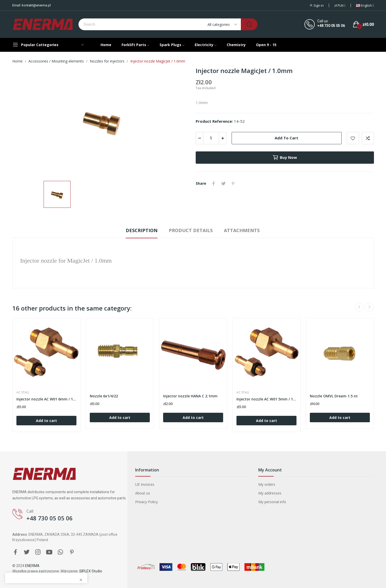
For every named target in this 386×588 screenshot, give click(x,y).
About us (143, 493)
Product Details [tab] (191, 230)
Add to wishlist (353, 138)
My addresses (270, 493)
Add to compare (368, 138)
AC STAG (23, 393)
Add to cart (286, 138)
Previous (359, 307)
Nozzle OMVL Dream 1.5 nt (334, 396)
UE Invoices (145, 484)
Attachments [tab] (242, 230)
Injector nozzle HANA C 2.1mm (190, 396)
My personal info (272, 502)
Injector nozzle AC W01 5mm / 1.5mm (266, 399)
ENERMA (32, 566)
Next (370, 307)
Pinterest (233, 183)
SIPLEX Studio (91, 571)
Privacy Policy (146, 502)
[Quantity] (211, 138)
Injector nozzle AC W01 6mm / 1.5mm (46, 399)
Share (214, 183)
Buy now (285, 158)
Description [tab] (142, 230)
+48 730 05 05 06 (331, 26)
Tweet (223, 183)
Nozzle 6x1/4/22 (104, 396)
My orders (267, 484)
